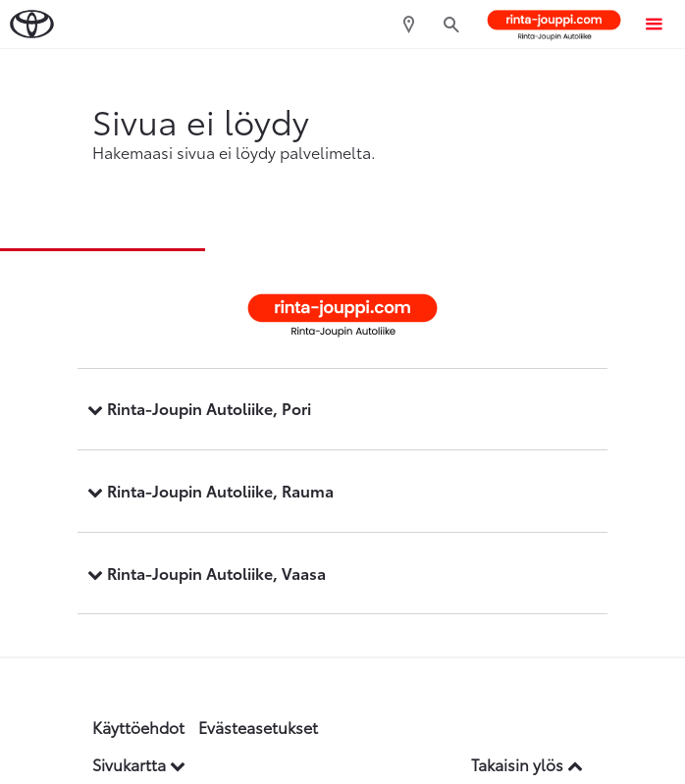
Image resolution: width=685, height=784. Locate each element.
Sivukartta (139, 764)
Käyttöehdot (138, 727)
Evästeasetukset (258, 727)
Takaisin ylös (527, 764)
